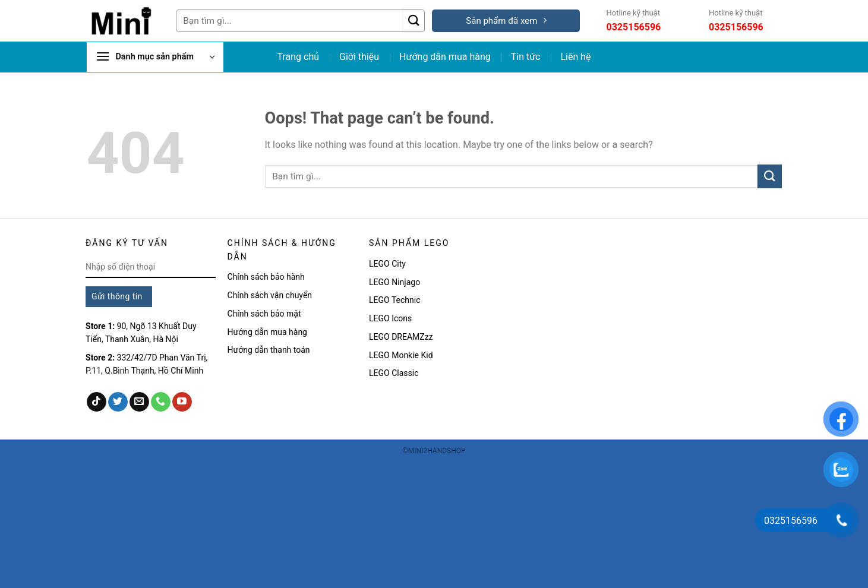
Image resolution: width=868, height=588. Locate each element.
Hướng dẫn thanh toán (269, 350)
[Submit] (414, 20)
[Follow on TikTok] (97, 402)
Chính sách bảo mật (264, 314)
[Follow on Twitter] (118, 402)
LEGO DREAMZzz (401, 337)
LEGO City (387, 264)
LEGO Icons (392, 318)
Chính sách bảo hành (266, 277)
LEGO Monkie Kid (401, 355)
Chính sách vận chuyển (270, 295)
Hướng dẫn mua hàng (445, 57)
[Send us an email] (139, 402)
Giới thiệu (359, 57)
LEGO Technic (394, 300)
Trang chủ (298, 57)
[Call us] (161, 402)
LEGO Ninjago (394, 282)
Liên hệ (575, 57)
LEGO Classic (394, 373)
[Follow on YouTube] (182, 402)
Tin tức (526, 57)
